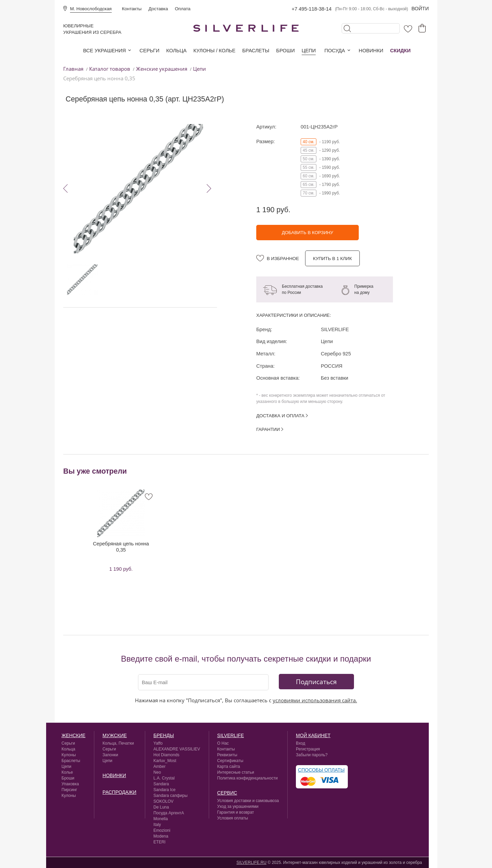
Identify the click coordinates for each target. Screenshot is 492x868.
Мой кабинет (313, 735)
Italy (157, 825)
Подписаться (316, 682)
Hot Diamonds (166, 755)
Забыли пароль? (312, 755)
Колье (67, 772)
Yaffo (158, 743)
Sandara (161, 784)
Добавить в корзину (308, 233)
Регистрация (308, 749)
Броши (285, 51)
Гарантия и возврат (236, 812)
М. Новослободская (91, 9)
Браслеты (256, 51)
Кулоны (69, 755)
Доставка (158, 9)
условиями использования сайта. (315, 700)
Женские (73, 735)
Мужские (115, 735)
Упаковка (70, 784)
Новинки (371, 51)
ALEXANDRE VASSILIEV (177, 749)
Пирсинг (69, 790)
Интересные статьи (236, 772)
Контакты (132, 9)
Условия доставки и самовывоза (248, 801)
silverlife (231, 735)
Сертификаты (230, 761)
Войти (420, 9)
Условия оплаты (233, 818)
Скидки (400, 51)
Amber (159, 767)
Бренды (164, 735)
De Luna (161, 807)
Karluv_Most (165, 761)
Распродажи (119, 792)
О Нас (223, 743)
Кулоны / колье (214, 51)
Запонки (110, 755)
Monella (161, 819)
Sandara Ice (165, 790)
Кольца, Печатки (118, 743)
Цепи (309, 51)
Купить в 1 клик (332, 259)
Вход (300, 743)
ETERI (159, 842)
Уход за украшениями (238, 806)
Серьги (149, 51)
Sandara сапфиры (170, 796)
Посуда (334, 51)
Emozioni (162, 830)
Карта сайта (229, 767)
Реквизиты (227, 755)
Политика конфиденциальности (248, 778)
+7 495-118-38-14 (311, 9)
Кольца (176, 51)
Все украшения (104, 51)
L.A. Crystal (164, 778)
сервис (227, 793)
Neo (157, 772)
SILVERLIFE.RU (251, 863)
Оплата (183, 9)
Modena (161, 836)
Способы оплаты (321, 770)
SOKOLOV (163, 801)
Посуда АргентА (169, 813)
